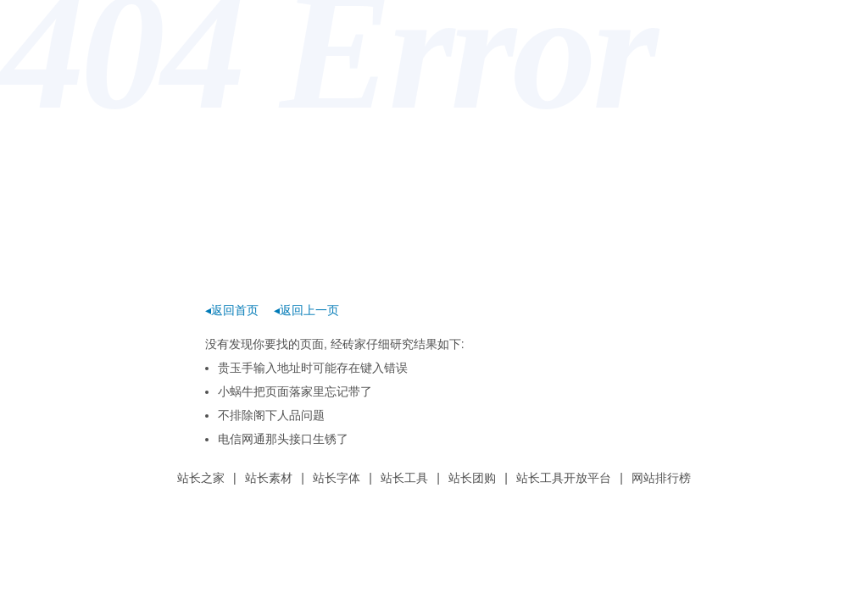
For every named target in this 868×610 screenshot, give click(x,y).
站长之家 (201, 478)
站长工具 (404, 478)
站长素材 (269, 478)
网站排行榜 (661, 478)
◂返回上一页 (306, 310)
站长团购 (472, 478)
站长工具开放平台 (564, 478)
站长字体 (337, 478)
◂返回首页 (232, 310)
